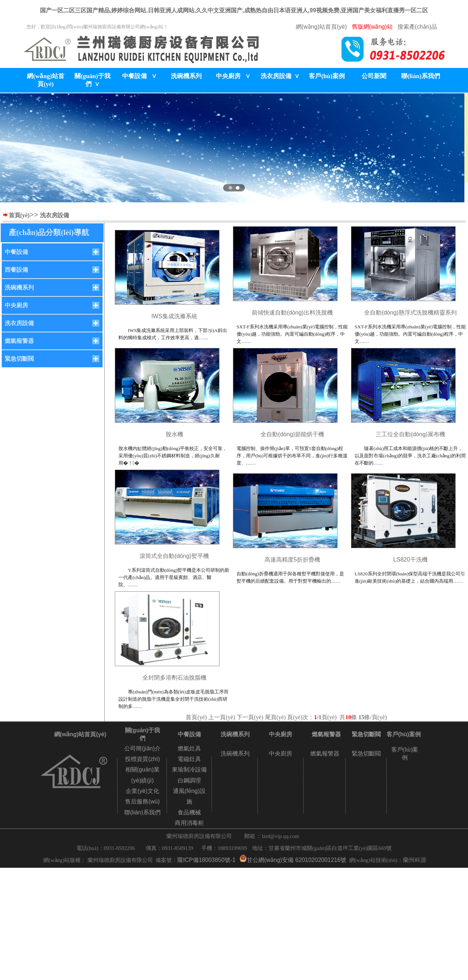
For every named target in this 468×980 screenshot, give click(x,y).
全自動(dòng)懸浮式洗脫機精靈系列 (410, 313)
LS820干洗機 (410, 560)
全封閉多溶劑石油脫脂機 (174, 678)
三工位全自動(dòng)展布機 (410, 434)
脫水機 (174, 434)
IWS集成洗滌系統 (174, 316)
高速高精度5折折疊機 (292, 560)
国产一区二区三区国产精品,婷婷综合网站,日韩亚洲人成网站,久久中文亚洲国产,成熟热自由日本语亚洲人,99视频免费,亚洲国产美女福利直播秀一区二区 (234, 10)
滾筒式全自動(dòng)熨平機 (174, 556)
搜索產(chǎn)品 (417, 27)
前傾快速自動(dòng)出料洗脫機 (292, 313)
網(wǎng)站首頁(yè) (321, 27)
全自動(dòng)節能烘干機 (292, 434)
